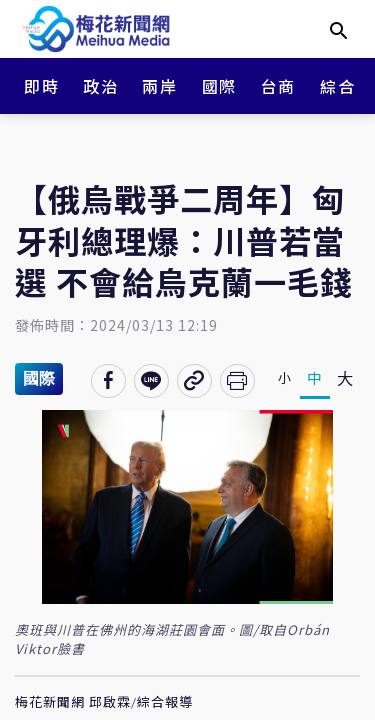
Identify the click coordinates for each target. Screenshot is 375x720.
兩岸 (159, 86)
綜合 (337, 86)
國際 (219, 86)
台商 (278, 86)
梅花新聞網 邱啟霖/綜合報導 (104, 702)
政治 (100, 86)
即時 (41, 86)
